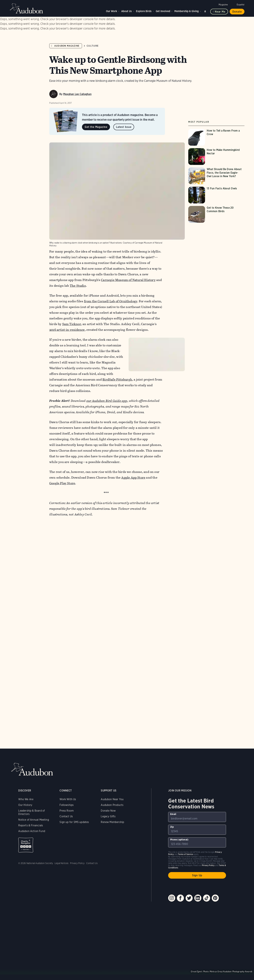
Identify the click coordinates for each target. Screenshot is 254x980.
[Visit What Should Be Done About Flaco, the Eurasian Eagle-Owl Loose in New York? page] (216, 176)
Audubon (26, 8)
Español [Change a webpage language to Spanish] (241, 5)
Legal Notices (62, 849)
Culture (93, 46)
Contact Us (66, 802)
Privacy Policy (77, 849)
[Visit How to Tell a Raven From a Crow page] (216, 137)
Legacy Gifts (108, 802)
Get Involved (163, 11)
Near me (220, 12)
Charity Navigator (26, 831)
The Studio (78, 255)
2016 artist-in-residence (67, 299)
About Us (126, 11)
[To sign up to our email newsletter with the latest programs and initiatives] (197, 803)
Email (173, 800)
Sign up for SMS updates (74, 808)
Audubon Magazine (67, 46)
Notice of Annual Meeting (34, 806)
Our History (25, 791)
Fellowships (67, 791)
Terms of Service (186, 840)
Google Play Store (62, 469)
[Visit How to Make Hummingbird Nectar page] (216, 157)
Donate (237, 12)
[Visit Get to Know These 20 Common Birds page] (216, 214)
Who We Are (26, 785)
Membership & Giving (187, 11)
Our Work (111, 11)
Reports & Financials (31, 811)
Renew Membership (112, 808)
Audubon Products (112, 791)
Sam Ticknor (72, 293)
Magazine (223, 5)
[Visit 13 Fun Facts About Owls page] (216, 195)
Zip (172, 813)
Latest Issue (124, 127)
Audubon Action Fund (32, 817)
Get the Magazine (96, 127)
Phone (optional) (179, 826)
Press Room (67, 797)
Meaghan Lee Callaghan (77, 94)
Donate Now (108, 797)
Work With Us (68, 785)
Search (206, 11)
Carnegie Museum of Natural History (128, 249)
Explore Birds (144, 11)
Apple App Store (133, 464)
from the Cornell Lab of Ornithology (111, 270)
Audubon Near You (112, 785)
